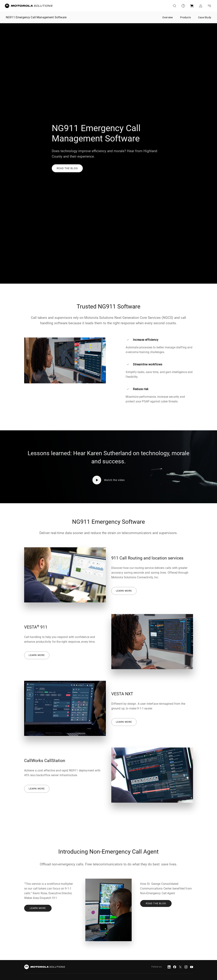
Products (185, 17)
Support (183, 6)
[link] (67, 168)
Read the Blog (156, 903)
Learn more (124, 591)
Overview (168, 17)
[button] (67, 168)
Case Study (205, 17)
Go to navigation (209, 6)
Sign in (201, 6)
